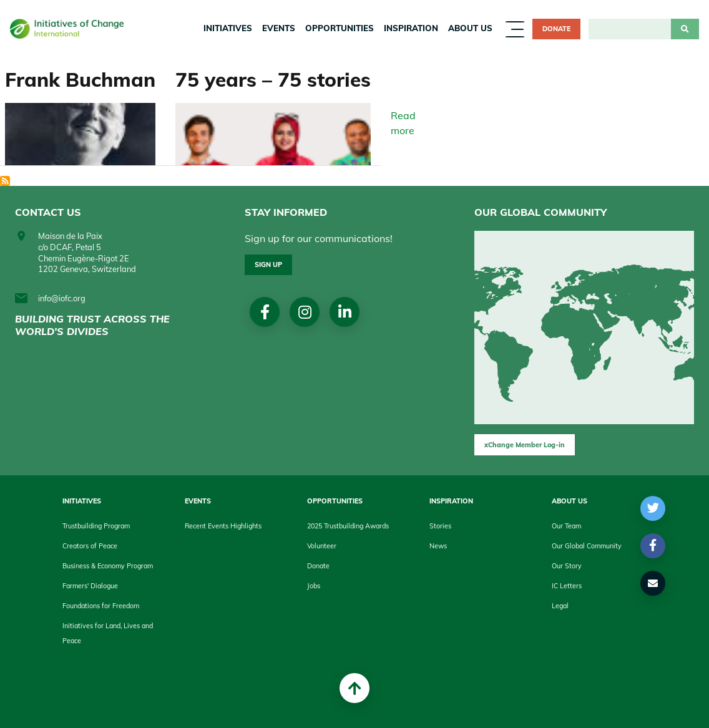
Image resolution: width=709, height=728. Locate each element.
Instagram (305, 312)
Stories (440, 526)
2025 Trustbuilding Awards (348, 526)
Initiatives (228, 28)
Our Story (567, 566)
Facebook (265, 312)
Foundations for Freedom (101, 606)
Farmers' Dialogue (90, 586)
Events (279, 28)
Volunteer (322, 546)
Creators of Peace (90, 546)
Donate (556, 29)
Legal (560, 606)
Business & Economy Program (108, 566)
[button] (653, 508)
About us (470, 28)
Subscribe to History (5, 181)
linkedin (345, 312)
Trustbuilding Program (96, 526)
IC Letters (567, 586)
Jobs (314, 586)
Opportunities (340, 28)
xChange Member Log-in (525, 445)
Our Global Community (587, 546)
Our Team (566, 526)
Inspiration (411, 28)
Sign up (268, 265)
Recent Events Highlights (223, 526)
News (438, 546)
